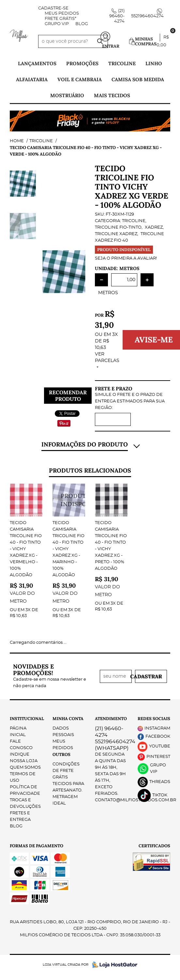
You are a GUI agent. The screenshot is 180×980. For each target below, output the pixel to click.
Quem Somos (25, 743)
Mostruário (67, 95)
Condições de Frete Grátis (66, 746)
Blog (82, 24)
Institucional (26, 694)
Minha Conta (68, 694)
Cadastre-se (53, 8)
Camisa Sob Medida (138, 79)
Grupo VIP (57, 24)
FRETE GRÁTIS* (60, 19)
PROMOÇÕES (82, 63)
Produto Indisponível (69, 500)
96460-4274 (117, 16)
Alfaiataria (32, 79)
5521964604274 (147, 16)
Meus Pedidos (62, 14)
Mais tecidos (112, 95)
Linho (154, 63)
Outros (61, 730)
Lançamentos (37, 63)
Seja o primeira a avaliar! (126, 258)
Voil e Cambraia (80, 79)
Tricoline (122, 63)
